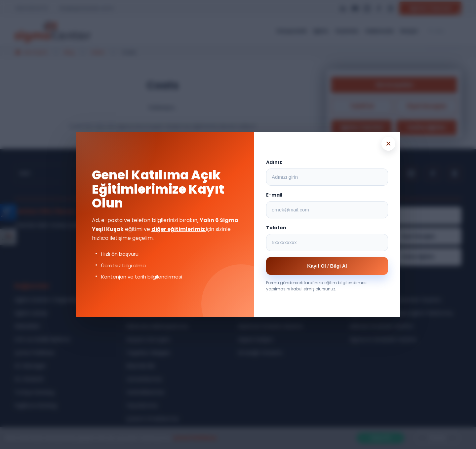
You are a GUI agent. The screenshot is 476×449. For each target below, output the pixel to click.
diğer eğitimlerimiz (179, 229)
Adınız (274, 162)
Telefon (276, 228)
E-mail (274, 195)
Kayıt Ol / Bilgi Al (327, 266)
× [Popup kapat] (388, 144)
